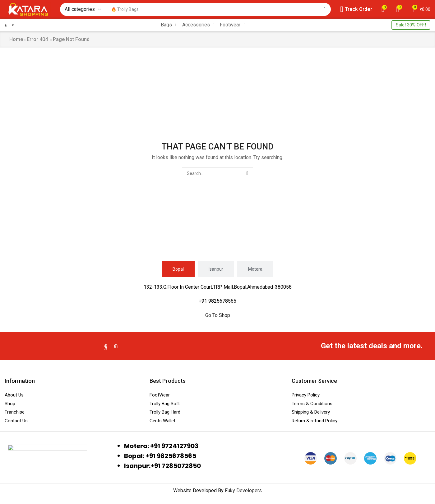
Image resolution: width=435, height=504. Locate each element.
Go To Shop (218, 315)
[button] (356, 9)
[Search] (325, 9)
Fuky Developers (243, 490)
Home (16, 39)
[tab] (178, 269)
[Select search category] (82, 9)
